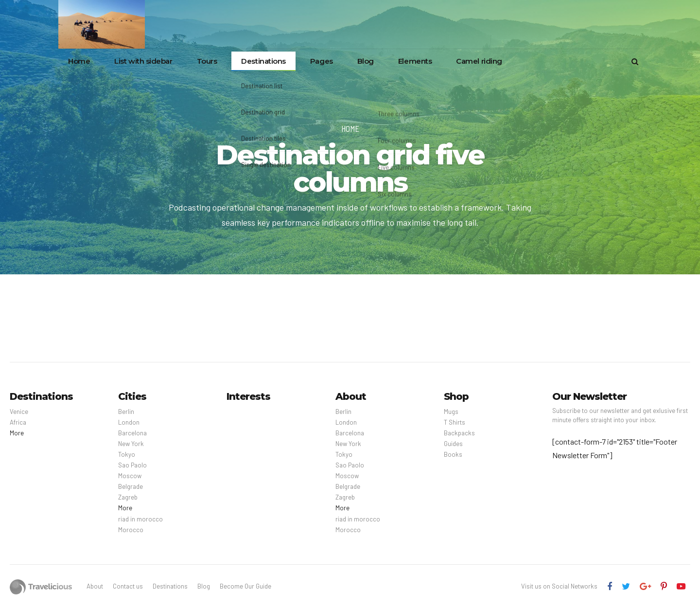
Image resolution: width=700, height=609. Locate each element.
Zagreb (128, 497)
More (17, 433)
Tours (207, 61)
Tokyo (127, 454)
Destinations (263, 61)
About (95, 586)
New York (131, 444)
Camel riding (479, 61)
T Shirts (455, 422)
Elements (415, 61)
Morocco (131, 530)
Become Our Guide (245, 586)
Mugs (451, 412)
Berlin (126, 412)
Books (453, 454)
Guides (453, 444)
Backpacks (459, 433)
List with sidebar (143, 61)
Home (79, 61)
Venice (19, 412)
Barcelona (132, 433)
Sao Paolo (132, 465)
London (129, 422)
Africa (18, 422)
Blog (366, 61)
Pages (322, 61)
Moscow (130, 476)
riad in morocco (140, 519)
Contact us (128, 586)
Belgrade (131, 486)
